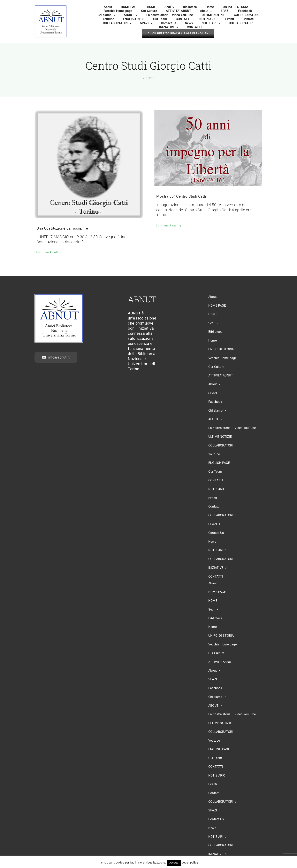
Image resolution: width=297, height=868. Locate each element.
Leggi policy (190, 863)
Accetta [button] (174, 863)
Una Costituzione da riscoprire (62, 228)
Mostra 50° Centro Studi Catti (181, 196)
